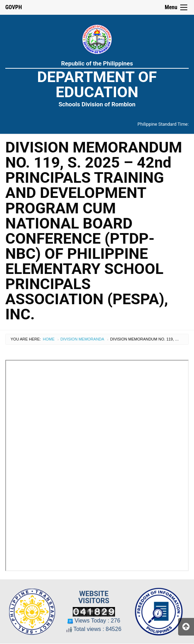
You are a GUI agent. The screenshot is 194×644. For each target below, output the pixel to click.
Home (49, 339)
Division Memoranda (82, 339)
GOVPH (14, 7)
